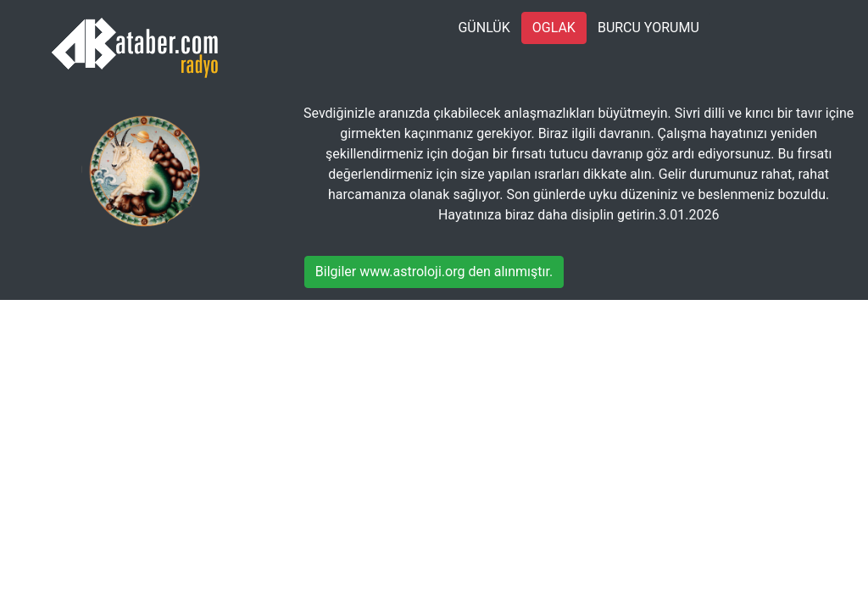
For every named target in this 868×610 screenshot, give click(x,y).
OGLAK (554, 28)
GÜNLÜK (484, 28)
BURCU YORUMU (648, 28)
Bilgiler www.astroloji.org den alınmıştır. (434, 272)
